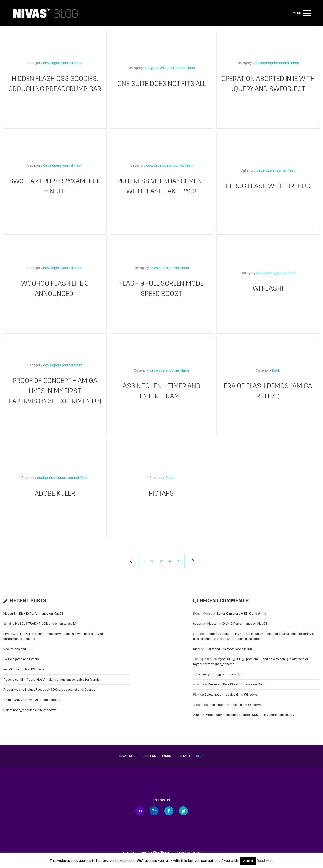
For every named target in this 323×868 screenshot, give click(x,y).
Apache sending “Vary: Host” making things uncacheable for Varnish (52, 680)
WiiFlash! (268, 289)
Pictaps (161, 494)
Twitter (183, 811)
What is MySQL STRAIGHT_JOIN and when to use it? (40, 624)
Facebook (169, 811)
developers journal (58, 64)
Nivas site (127, 756)
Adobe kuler (55, 494)
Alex (196, 715)
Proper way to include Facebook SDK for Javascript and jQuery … (50, 690)
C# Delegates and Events (21, 659)
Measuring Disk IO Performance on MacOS (34, 614)
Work (166, 756)
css (256, 64)
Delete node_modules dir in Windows (30, 710)
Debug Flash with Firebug (268, 187)
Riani (197, 649)
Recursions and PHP (18, 649)
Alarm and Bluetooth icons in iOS (229, 649)
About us (149, 756)
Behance (154, 811)
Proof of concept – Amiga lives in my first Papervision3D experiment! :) (55, 392)
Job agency (201, 674)
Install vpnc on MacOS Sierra (24, 669)
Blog (200, 756)
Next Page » (192, 561)
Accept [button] (248, 861)
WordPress (161, 852)
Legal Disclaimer (189, 852)
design (149, 69)
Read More (265, 861)
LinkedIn (140, 811)
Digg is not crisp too (229, 674)
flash (78, 64)
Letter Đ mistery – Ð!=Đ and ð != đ (242, 614)
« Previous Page (131, 561)
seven (198, 624)
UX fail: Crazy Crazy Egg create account (32, 700)
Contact (183, 756)
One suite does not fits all (161, 84)
